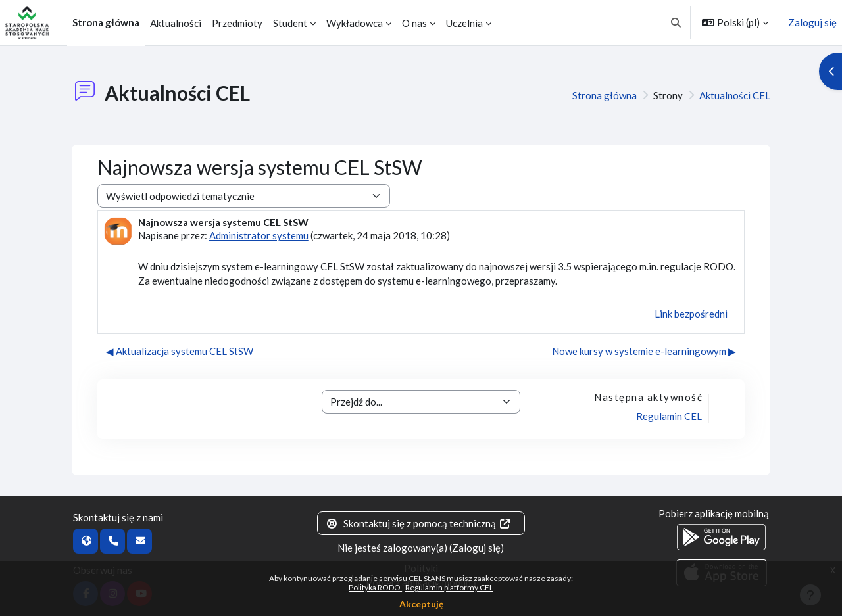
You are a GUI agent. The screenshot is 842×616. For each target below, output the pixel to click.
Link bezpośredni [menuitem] (691, 314)
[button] (677, 23)
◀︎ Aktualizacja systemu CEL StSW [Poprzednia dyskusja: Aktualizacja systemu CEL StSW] (180, 351)
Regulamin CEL (669, 416)
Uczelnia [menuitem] (464, 23)
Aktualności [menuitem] (176, 23)
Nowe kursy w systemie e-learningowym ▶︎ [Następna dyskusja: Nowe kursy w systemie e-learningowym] (644, 351)
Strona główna (605, 95)
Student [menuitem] (290, 23)
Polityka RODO (375, 587)
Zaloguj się (812, 22)
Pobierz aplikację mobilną (714, 513)
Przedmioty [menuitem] (237, 23)
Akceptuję (421, 604)
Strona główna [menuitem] (106, 22)
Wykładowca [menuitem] (355, 23)
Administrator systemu (259, 235)
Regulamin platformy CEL (449, 587)
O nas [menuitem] (414, 23)
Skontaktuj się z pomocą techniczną (418, 523)
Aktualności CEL (735, 95)
